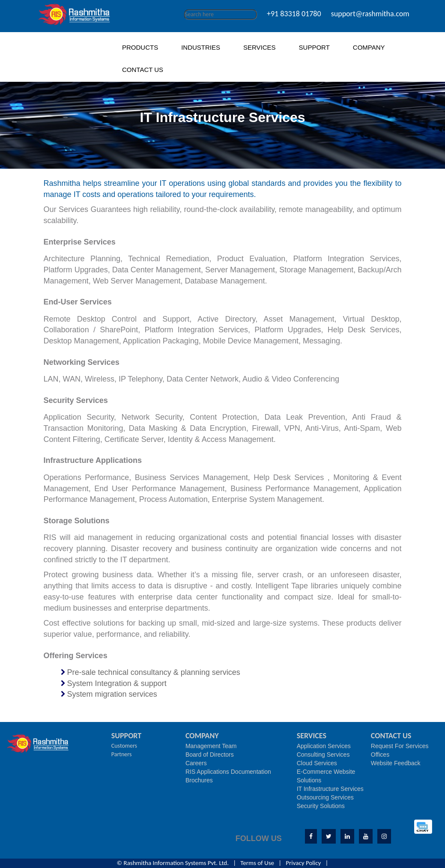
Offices (380, 755)
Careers (196, 763)
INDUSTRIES (201, 47)
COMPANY (369, 47)
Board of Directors (210, 755)
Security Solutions (321, 806)
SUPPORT (314, 47)
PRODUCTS (140, 47)
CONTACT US (143, 70)
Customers (124, 746)
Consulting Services (323, 755)
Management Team (211, 746)
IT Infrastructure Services (330, 789)
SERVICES (260, 47)
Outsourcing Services (325, 797)
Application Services (324, 746)
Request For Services (400, 746)
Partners (122, 754)
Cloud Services (317, 763)
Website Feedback (396, 763)
